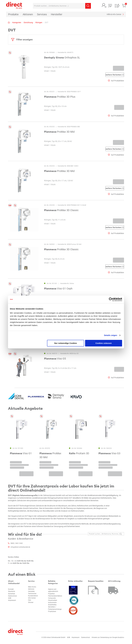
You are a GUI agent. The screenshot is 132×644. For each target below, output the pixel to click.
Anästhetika (52, 605)
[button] (104, 5)
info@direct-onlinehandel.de (20, 547)
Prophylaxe (52, 611)
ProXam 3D (79, 453)
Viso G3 (109, 453)
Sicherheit (12, 594)
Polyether (51, 594)
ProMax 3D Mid (59, 132)
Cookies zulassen (104, 343)
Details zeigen (111, 335)
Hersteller (31, 591)
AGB (10, 598)
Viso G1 (21, 453)
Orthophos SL (62, 58)
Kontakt (11, 589)
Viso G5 (55, 359)
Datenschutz (13, 596)
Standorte (12, 591)
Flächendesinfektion (55, 596)
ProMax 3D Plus (60, 97)
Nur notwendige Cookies (66, 343)
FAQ (30, 600)
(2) (115, 75)
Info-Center (32, 598)
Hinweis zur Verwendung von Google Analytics (108, 637)
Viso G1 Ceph (58, 289)
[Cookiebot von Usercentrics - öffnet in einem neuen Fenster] (111, 299)
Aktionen (31, 589)
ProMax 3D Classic (61, 210)
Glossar (31, 602)
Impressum (12, 600)
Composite (52, 598)
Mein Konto (32, 587)
